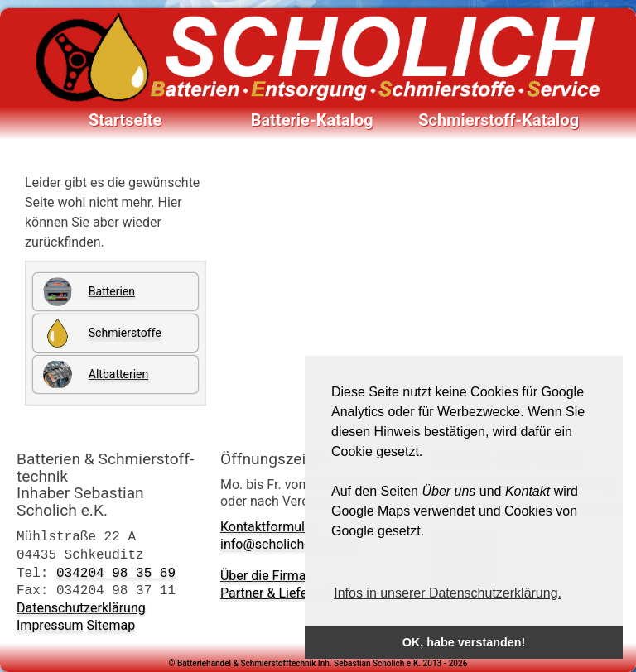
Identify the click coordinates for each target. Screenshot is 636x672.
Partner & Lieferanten (282, 593)
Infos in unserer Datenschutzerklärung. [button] (448, 593)
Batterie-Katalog (312, 120)
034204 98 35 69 (116, 573)
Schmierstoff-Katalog (499, 120)
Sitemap (111, 625)
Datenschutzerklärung (81, 608)
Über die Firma (263, 576)
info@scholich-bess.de (287, 544)
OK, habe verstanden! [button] (464, 642)
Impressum (50, 625)
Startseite (125, 120)
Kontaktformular (268, 527)
